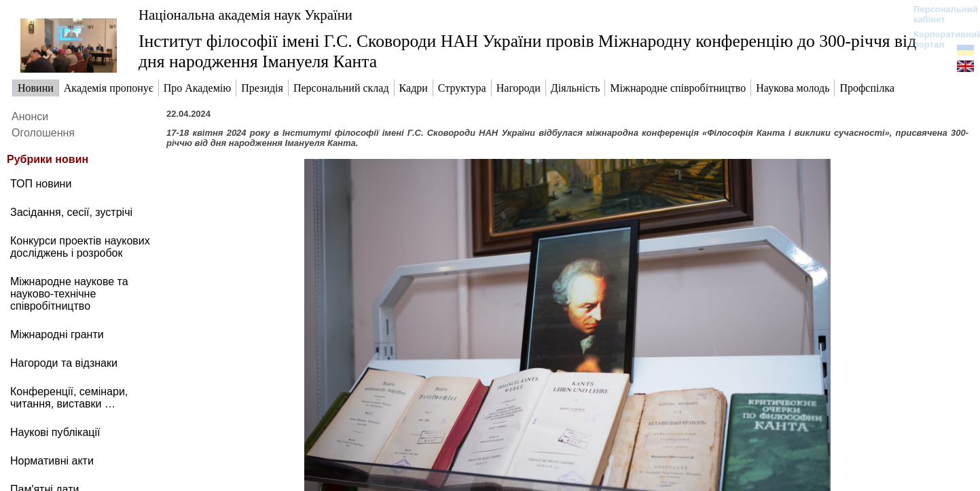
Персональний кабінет (939, 14)
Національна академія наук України (246, 15)
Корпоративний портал (939, 39)
